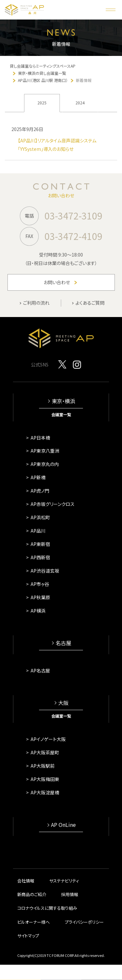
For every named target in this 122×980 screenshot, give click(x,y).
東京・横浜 (63, 401)
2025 (42, 103)
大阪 (63, 703)
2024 (80, 103)
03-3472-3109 (74, 216)
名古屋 (63, 643)
